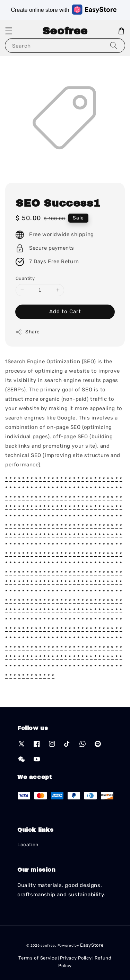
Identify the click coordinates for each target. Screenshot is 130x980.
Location (28, 845)
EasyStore (92, 945)
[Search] (114, 45)
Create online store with (63, 10)
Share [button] (28, 332)
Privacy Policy (76, 958)
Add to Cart (65, 312)
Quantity (25, 278)
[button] (9, 31)
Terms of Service (38, 958)
